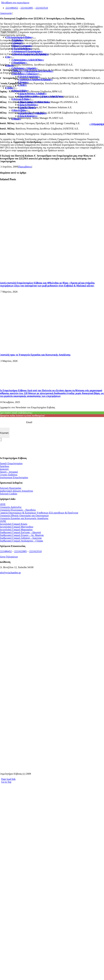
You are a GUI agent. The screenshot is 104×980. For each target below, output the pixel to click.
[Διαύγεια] (52, 691)
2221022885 (27, 8)
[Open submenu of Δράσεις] (15, 66)
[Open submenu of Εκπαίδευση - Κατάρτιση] (38, 75)
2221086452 (12, 8)
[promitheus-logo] (52, 633)
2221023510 (42, 8)
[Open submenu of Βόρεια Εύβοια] (28, 92)
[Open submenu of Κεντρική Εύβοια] (30, 100)
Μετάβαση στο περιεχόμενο (15, 3)
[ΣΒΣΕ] (52, 710)
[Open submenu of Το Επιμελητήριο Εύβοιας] (33, 38)
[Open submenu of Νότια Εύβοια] (27, 111)
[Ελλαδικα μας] (52, 614)
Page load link (8, 779)
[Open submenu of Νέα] (11, 58)
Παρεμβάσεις (25, 167)
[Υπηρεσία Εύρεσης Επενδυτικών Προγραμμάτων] (52, 652)
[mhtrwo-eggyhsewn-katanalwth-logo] (52, 672)
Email (29, 422)
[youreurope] (52, 730)
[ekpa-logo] (52, 749)
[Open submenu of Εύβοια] (14, 89)
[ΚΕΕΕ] (52, 594)
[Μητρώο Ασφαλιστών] (52, 768)
